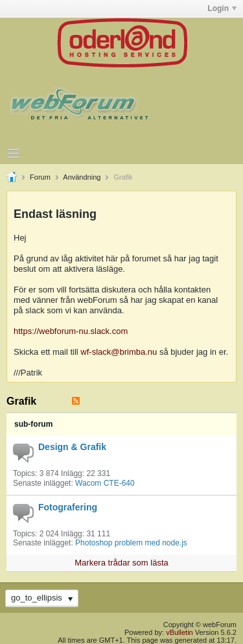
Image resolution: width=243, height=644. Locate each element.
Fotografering (68, 507)
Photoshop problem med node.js (131, 543)
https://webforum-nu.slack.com (71, 331)
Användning (82, 177)
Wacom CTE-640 (105, 483)
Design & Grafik (72, 447)
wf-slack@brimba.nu (119, 352)
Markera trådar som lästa (121, 563)
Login (222, 8)
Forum (40, 177)
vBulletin (179, 632)
